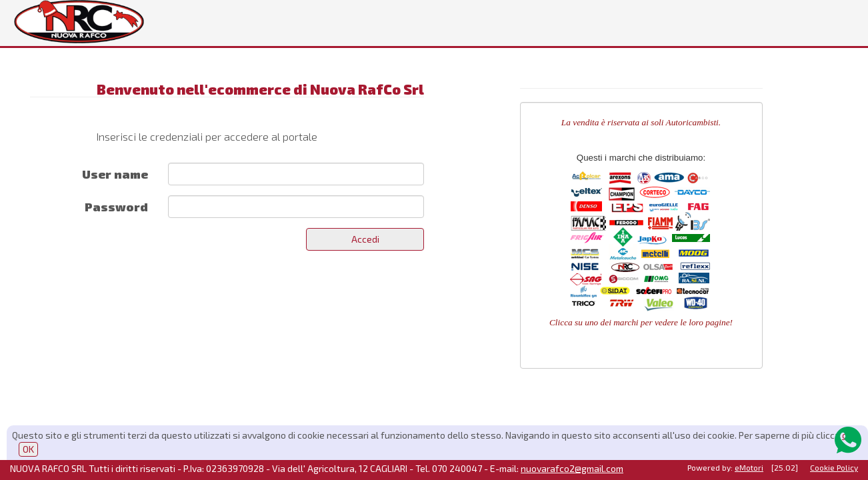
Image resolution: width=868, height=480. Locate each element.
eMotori (749, 467)
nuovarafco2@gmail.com (572, 468)
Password (116, 207)
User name (115, 174)
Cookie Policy (834, 467)
